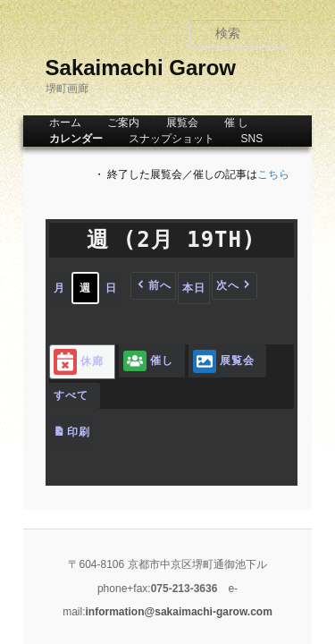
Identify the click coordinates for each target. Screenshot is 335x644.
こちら (294, 174)
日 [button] (92, 288)
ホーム (46, 123)
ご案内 (104, 123)
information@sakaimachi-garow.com (201, 558)
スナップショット (152, 139)
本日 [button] (174, 288)
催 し (217, 123)
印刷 (52, 406)
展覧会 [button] (204, 360)
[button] (134, 286)
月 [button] (40, 288)
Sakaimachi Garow (121, 68)
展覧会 (162, 123)
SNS (232, 139)
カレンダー (56, 139)
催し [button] (129, 360)
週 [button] (66, 288)
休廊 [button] (59, 362)
